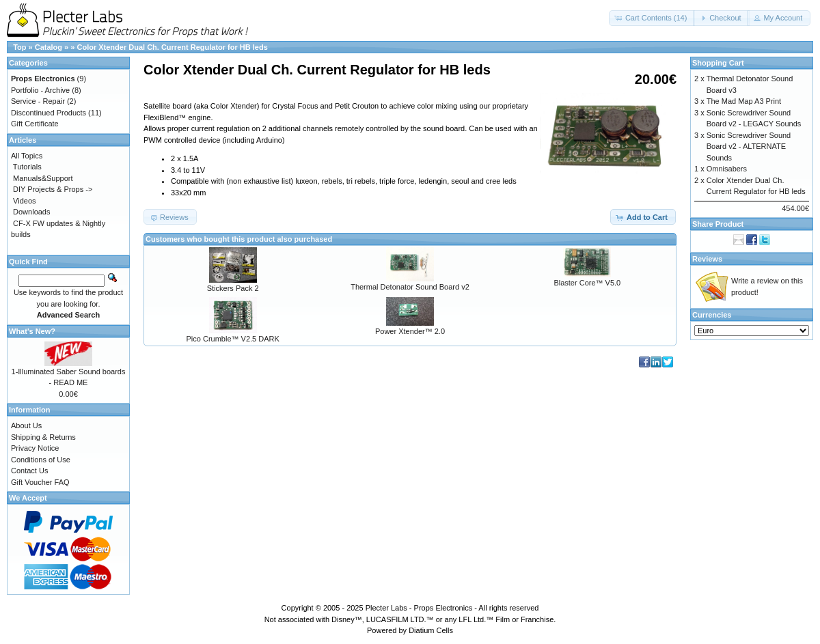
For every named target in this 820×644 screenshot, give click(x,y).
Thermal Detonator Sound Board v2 (410, 287)
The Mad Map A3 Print (744, 101)
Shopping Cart (718, 63)
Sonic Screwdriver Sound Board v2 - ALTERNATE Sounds (749, 146)
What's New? (32, 331)
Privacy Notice (35, 448)
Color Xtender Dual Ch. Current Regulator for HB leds (172, 47)
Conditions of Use (41, 460)
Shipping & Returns (43, 437)
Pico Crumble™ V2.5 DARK (233, 339)
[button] (652, 18)
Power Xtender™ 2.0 (410, 331)
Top (19, 47)
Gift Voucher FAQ (40, 482)
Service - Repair (38, 101)
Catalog (49, 47)
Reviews (707, 259)
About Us (26, 425)
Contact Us (29, 471)
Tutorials (27, 167)
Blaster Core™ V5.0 (587, 283)
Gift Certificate (35, 124)
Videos (24, 201)
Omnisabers (727, 169)
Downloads (31, 212)
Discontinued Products (49, 113)
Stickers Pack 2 (233, 288)
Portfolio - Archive (40, 90)
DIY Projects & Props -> (53, 189)
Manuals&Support (43, 178)
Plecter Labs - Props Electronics (419, 608)
